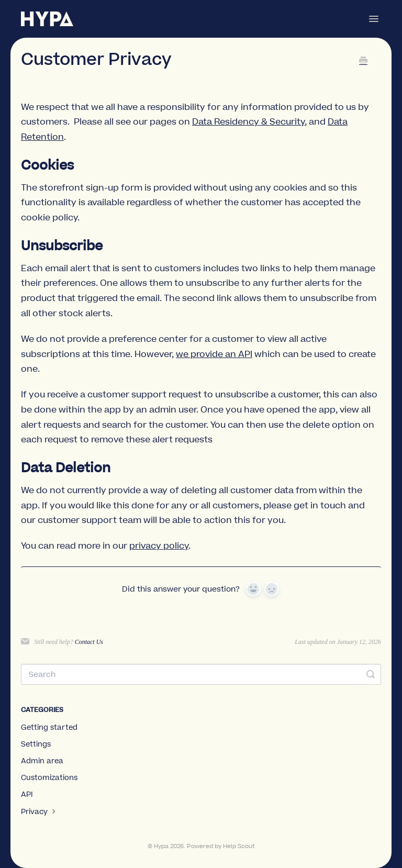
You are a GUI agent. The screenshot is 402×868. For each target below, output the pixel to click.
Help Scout (239, 847)
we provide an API (214, 354)
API (27, 795)
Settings (36, 744)
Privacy (40, 812)
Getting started (49, 728)
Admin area (42, 761)
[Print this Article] (363, 62)
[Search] (201, 674)
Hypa (161, 847)
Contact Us (89, 642)
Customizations (49, 778)
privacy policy (159, 546)
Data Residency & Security (248, 122)
